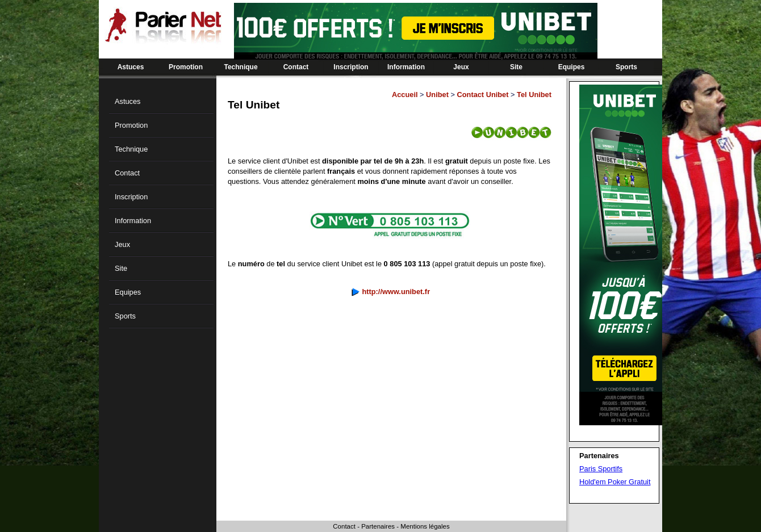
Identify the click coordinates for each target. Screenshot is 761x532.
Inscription (351, 67)
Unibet (437, 95)
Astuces (131, 67)
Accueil (405, 95)
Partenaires (378, 526)
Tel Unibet (534, 95)
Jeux (461, 67)
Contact (296, 67)
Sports (626, 67)
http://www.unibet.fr (396, 292)
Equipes (572, 67)
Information (406, 67)
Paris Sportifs (601, 469)
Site (516, 67)
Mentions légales (425, 526)
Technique (241, 67)
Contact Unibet (483, 95)
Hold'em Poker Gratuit (615, 482)
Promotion (186, 67)
